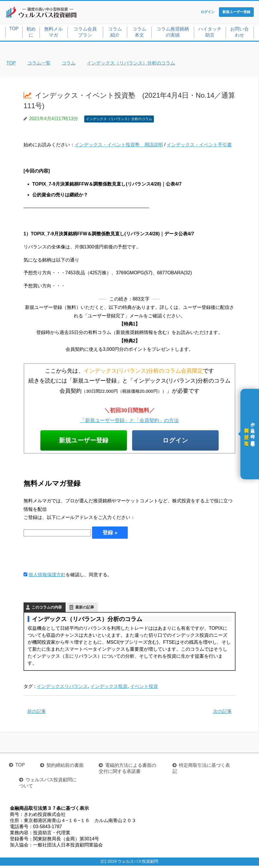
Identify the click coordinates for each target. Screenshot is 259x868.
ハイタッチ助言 (210, 33)
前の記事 (37, 714)
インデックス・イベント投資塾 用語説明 (119, 146)
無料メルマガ (53, 33)
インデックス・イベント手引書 (199, 146)
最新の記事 (85, 610)
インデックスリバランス (62, 689)
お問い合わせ (240, 33)
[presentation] (68, 557)
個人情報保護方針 (47, 577)
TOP (14, 30)
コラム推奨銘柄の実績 (173, 33)
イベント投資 (144, 689)
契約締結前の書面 (65, 767)
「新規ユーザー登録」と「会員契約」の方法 (129, 421)
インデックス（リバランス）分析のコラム (119, 120)
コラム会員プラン (85, 33)
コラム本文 (139, 33)
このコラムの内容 (47, 610)
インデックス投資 (109, 689)
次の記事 (222, 714)
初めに (31, 33)
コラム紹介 (115, 33)
